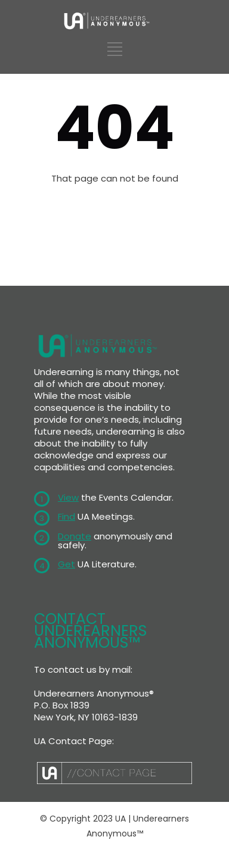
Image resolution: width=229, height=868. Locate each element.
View (68, 497)
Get (66, 564)
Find (66, 516)
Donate (75, 536)
